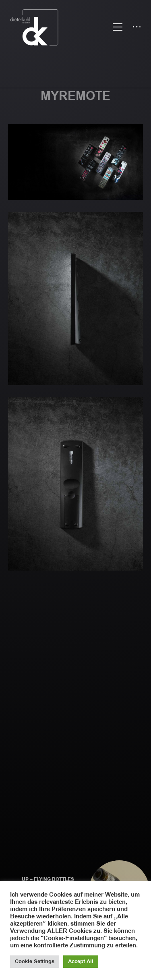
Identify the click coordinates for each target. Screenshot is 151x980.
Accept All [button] (81, 961)
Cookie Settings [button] (35, 961)
